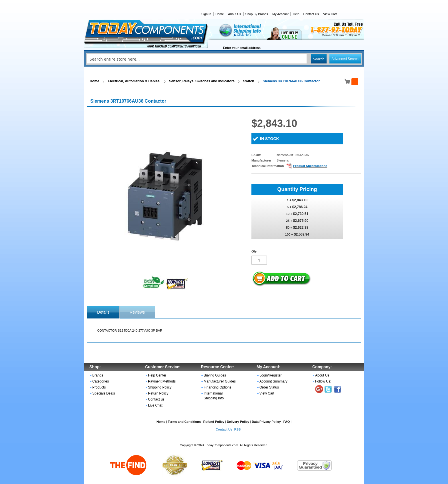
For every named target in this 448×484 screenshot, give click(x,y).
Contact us (156, 399)
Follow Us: (323, 381)
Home (220, 14)
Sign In (206, 14)
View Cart (330, 14)
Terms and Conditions (184, 422)
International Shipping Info (214, 396)
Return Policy (158, 393)
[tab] (103, 312)
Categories (101, 381)
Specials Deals (104, 393)
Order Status (269, 387)
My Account (280, 14)
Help (296, 14)
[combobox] (224, 59)
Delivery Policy (238, 422)
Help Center (157, 375)
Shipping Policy (160, 387)
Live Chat (155, 405)
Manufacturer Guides (220, 381)
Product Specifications (310, 166)
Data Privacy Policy (266, 422)
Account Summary (273, 381)
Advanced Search (345, 59)
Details (103, 312)
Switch (249, 81)
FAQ (287, 422)
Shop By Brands (257, 14)
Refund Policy (214, 422)
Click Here (244, 35)
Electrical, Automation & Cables (134, 81)
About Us (234, 14)
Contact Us (311, 14)
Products (99, 387)
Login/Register (270, 375)
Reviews (137, 312)
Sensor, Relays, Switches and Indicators (202, 81)
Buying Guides (215, 375)
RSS (238, 429)
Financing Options (218, 387)
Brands (98, 375)
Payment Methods (162, 381)
